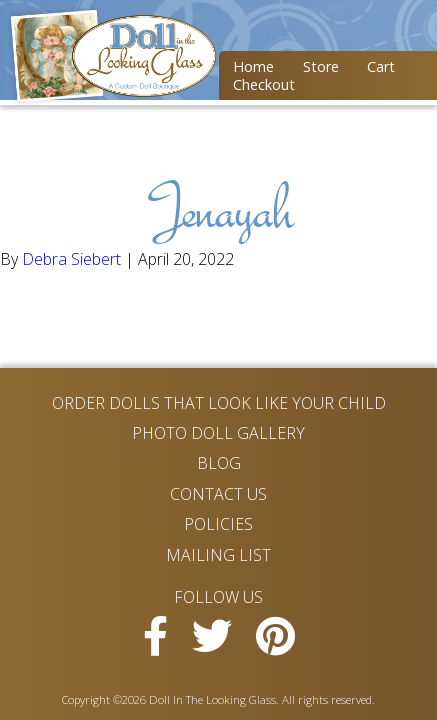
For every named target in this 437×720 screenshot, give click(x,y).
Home (253, 66)
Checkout (264, 84)
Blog (219, 463)
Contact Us (218, 494)
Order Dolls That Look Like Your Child (219, 403)
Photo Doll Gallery (218, 433)
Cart (381, 66)
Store (321, 66)
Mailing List (218, 555)
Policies (218, 524)
